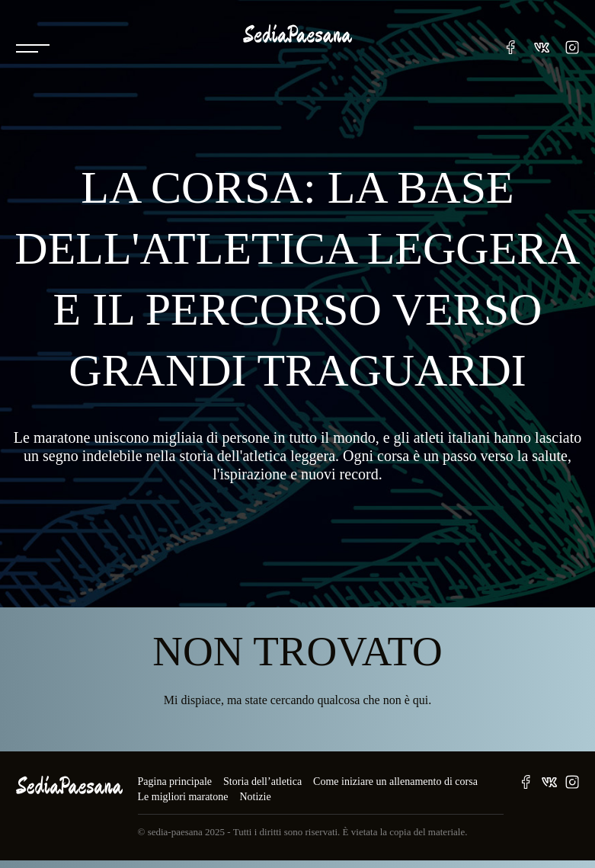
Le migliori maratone (183, 797)
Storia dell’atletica (262, 782)
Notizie (255, 797)
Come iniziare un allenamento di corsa (395, 782)
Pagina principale (175, 782)
